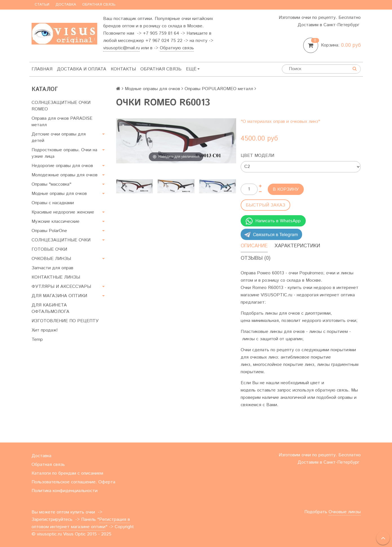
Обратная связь (99, 5)
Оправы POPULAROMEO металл (219, 89)
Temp (37, 340)
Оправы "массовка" (51, 184)
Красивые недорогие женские (63, 212)
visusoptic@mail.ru (121, 48)
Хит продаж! (45, 330)
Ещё (193, 69)
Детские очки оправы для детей (59, 137)
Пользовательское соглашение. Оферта (73, 482)
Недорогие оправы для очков (62, 166)
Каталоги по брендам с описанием (67, 473)
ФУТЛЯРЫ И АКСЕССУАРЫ (61, 287)
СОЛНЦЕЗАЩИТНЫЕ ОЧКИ (61, 240)
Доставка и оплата (82, 69)
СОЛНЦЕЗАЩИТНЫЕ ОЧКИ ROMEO (61, 106)
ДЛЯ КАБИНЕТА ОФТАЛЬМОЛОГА (50, 308)
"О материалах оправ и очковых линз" (280, 122)
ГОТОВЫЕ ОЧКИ (49, 249)
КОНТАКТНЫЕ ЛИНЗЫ (56, 277)
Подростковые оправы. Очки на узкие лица (64, 153)
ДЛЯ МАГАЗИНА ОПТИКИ (59, 296)
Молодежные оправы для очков (65, 175)
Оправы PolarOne (49, 231)
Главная (42, 69)
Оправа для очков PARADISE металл (62, 122)
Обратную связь (177, 48)
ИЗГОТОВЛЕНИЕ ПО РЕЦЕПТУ (65, 321)
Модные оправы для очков (59, 194)
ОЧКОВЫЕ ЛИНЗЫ (51, 259)
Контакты (123, 69)
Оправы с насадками (53, 203)
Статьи (42, 5)
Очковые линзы (345, 512)
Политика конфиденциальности (65, 491)
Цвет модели (257, 156)
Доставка (66, 5)
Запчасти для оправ (52, 268)
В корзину (286, 189)
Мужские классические (56, 222)
